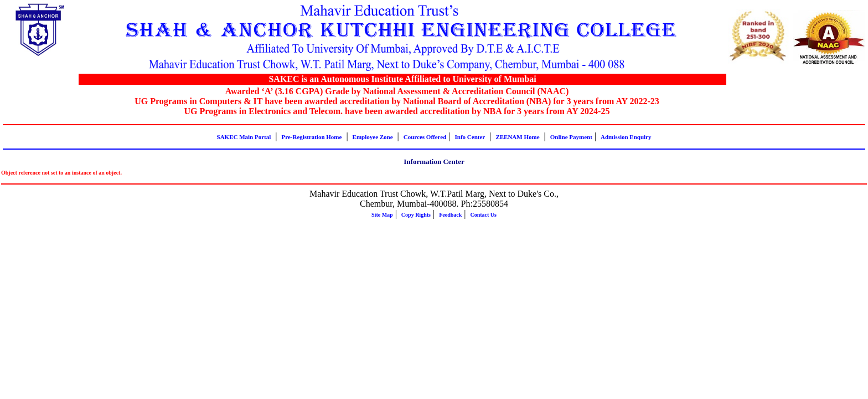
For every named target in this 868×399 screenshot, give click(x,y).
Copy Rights (416, 215)
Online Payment (571, 137)
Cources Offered (425, 137)
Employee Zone (373, 137)
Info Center (470, 137)
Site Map (382, 215)
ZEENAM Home (517, 137)
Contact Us (483, 215)
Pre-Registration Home (312, 137)
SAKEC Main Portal (244, 137)
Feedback (450, 215)
